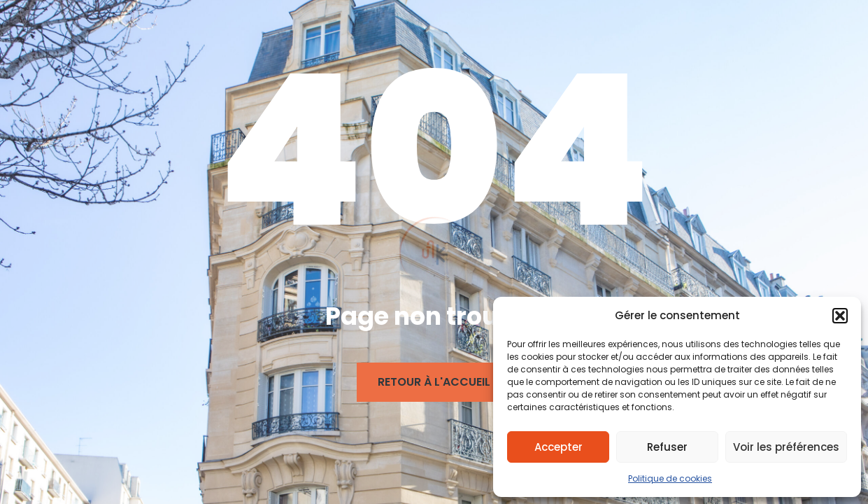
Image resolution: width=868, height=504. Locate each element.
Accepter (558, 447)
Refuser (667, 447)
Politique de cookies (670, 478)
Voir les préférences (786, 447)
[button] (840, 316)
